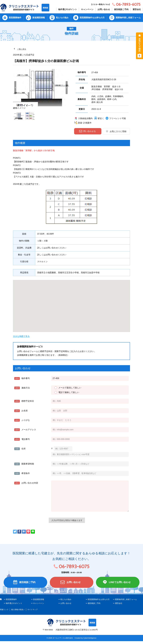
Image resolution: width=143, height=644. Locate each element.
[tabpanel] (41, 89)
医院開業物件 (15, 18)
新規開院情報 (39, 18)
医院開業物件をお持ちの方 (92, 18)
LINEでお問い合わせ (120, 582)
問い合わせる (90, 131)
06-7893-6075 (74, 566)
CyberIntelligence (90, 638)
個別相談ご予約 (121, 9)
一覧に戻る (22, 49)
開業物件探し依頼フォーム (128, 18)
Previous (15, 88)
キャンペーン (87, 9)
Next (67, 88)
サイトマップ (32, 610)
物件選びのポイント (68, 9)
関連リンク (4, 610)
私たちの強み (62, 18)
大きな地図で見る (21, 336)
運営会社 (137, 9)
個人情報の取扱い (18, 610)
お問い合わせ (104, 9)
